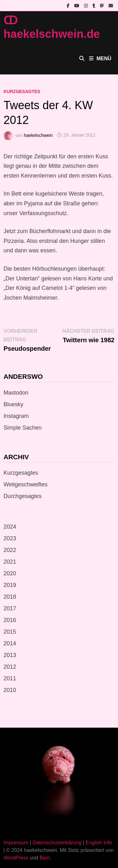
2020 (10, 573)
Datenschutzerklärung (57, 843)
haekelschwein (38, 135)
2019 (10, 585)
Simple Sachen (22, 428)
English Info (99, 843)
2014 (10, 643)
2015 (10, 632)
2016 (10, 620)
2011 (10, 678)
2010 (10, 690)
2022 (10, 550)
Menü (100, 59)
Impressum (16, 843)
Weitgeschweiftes (25, 484)
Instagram (16, 416)
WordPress (16, 858)
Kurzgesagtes (22, 91)
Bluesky (13, 404)
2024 (10, 527)
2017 (10, 608)
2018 (10, 597)
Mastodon (16, 393)
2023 (10, 538)
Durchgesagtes (22, 496)
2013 (10, 655)
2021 (10, 562)
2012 (10, 667)
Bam (45, 858)
